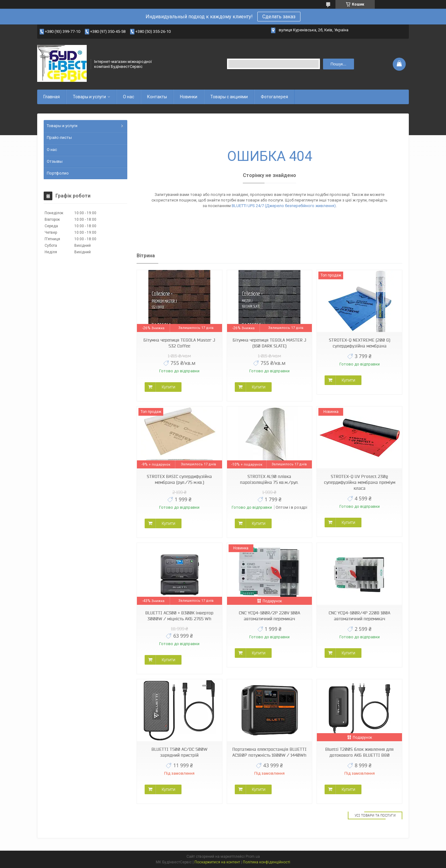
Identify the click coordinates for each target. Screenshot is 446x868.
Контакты (157, 97)
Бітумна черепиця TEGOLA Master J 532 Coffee (179, 343)
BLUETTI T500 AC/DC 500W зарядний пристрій (179, 752)
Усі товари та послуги (375, 815)
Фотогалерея (274, 97)
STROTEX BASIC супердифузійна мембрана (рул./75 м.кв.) (179, 479)
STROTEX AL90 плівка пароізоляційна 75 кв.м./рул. (269, 479)
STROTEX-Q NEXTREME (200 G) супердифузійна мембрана (360, 343)
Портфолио (58, 173)
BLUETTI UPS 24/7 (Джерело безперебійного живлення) (284, 206)
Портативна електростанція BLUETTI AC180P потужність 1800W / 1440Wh (269, 752)
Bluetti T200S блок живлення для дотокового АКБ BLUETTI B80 (359, 752)
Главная (52, 97)
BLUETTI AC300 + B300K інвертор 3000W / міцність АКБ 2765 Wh (179, 616)
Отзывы (55, 161)
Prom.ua (253, 857)
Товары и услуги (89, 97)
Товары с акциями (229, 97)
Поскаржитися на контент (217, 862)
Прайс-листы (59, 137)
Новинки (189, 97)
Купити (168, 387)
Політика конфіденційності (267, 862)
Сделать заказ (279, 17)
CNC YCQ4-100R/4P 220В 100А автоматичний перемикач (359, 616)
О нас (129, 97)
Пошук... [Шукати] (338, 64)
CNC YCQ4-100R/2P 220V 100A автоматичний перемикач (269, 616)
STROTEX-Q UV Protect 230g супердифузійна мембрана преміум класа (360, 482)
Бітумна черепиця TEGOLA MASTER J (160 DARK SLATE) (269, 343)
